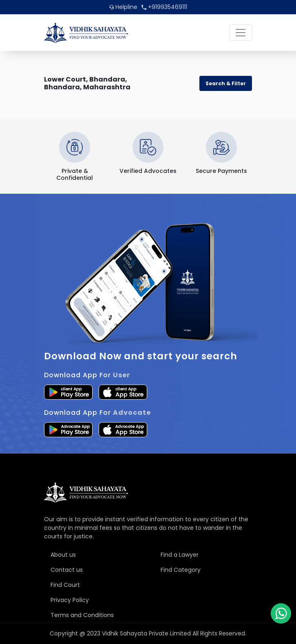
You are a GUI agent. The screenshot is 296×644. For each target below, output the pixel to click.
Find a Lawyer (180, 555)
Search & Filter (226, 83)
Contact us (67, 570)
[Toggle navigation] (241, 33)
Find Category (181, 570)
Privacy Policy (70, 600)
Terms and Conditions (82, 615)
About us (63, 555)
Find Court (65, 585)
